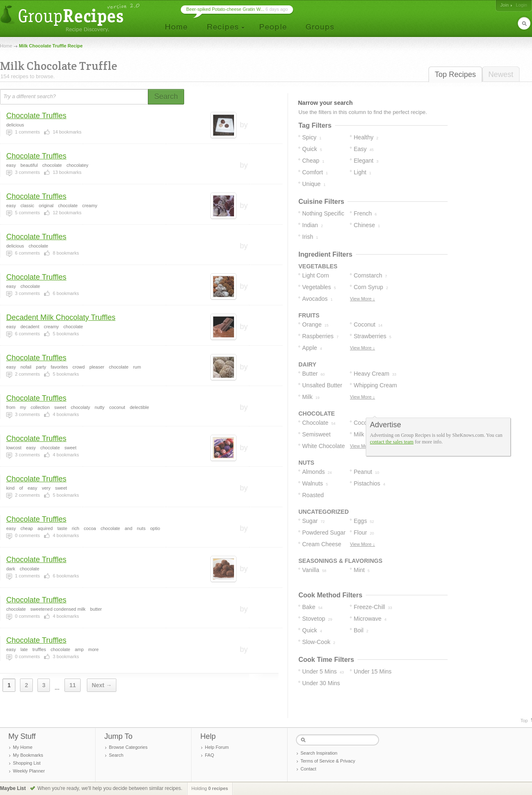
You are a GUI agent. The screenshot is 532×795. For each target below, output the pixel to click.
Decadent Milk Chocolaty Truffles (61, 317)
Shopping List (27, 763)
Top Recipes (455, 74)
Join (505, 5)
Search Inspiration (319, 753)
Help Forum (217, 747)
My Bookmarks (28, 755)
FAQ (209, 755)
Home (6, 46)
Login (521, 5)
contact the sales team (392, 442)
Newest (501, 74)
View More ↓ (362, 299)
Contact (308, 769)
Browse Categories (128, 747)
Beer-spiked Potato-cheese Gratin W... (225, 9)
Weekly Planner (29, 771)
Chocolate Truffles (36, 116)
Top (524, 721)
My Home (23, 747)
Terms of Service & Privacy (328, 761)
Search (116, 755)
